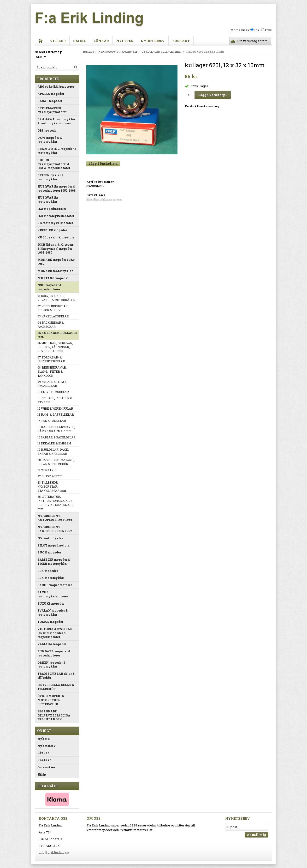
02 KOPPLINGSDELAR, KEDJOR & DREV (53, 308)
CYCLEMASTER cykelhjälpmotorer (52, 110)
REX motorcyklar (51, 578)
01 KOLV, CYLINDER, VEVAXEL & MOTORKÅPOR (56, 298)
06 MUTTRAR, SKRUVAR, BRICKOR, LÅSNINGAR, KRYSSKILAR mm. (55, 347)
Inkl (257, 30)
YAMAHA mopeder (52, 644)
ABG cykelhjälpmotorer (56, 86)
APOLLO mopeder (51, 94)
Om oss (80, 41)
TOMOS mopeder (50, 622)
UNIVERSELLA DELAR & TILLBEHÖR (56, 687)
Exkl (269, 30)
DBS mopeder (47, 130)
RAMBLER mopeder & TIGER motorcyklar (54, 561)
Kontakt (181, 41)
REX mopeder (48, 571)
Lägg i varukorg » (213, 95)
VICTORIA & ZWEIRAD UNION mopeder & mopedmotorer (55, 633)
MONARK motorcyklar (55, 271)
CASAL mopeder (50, 101)
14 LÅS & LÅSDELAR (52, 421)
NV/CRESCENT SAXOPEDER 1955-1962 (55, 529)
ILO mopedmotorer (52, 209)
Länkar (101, 41)
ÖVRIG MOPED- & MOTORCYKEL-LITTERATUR (51, 700)
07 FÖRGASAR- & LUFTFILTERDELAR (51, 359)
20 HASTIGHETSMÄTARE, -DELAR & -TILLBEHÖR (57, 462)
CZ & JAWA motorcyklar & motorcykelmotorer (56, 121)
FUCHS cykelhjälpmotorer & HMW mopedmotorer (54, 164)
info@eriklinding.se (54, 852)
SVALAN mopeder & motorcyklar (53, 612)
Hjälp (42, 774)
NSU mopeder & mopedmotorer (49, 287)
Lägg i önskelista (103, 164)
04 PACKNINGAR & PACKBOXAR (51, 325)
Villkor (58, 41)
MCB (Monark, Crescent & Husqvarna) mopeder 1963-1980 (56, 249)
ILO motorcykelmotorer (56, 216)
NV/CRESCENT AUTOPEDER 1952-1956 (55, 518)
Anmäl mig (257, 835)
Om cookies (46, 767)
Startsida (88, 52)
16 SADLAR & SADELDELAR (56, 437)
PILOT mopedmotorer (54, 545)
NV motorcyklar (50, 538)
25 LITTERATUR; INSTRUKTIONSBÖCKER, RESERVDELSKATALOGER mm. (56, 503)
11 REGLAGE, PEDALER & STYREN (55, 400)
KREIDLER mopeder (52, 230)
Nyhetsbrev (153, 41)
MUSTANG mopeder (53, 278)
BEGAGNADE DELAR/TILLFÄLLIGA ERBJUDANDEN (54, 715)
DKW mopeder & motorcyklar (50, 140)
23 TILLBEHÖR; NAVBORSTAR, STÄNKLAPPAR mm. (52, 486)
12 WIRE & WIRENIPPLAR (55, 408)
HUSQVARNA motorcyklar (48, 199)
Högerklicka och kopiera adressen (104, 200)
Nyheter (125, 41)
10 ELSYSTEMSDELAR (53, 392)
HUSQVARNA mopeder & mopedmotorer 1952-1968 (56, 188)
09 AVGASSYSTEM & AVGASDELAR (52, 384)
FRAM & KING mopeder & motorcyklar (57, 151)
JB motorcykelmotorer (55, 223)
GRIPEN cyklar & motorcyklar (50, 177)
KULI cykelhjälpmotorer (56, 237)
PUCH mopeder (49, 552)
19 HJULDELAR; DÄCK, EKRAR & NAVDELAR (53, 452)
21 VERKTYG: (47, 470)
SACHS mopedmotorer (55, 585)
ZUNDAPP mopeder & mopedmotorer (54, 653)
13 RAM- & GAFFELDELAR (56, 414)
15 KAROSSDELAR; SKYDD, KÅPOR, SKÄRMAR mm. (56, 429)
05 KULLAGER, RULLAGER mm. (57, 335)
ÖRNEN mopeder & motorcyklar (51, 665)
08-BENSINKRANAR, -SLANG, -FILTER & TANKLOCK (53, 371)
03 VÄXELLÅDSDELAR (53, 316)
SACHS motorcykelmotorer (53, 594)
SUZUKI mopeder (51, 603)
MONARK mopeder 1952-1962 (56, 262)
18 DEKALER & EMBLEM (54, 443)
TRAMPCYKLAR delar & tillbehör (56, 676)
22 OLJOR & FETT (50, 476)
